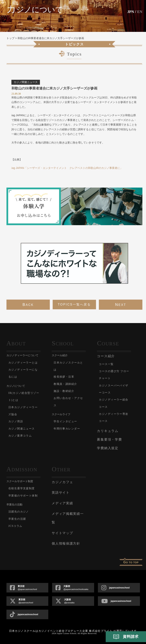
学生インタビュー (68, 421)
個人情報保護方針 (66, 544)
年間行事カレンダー (70, 428)
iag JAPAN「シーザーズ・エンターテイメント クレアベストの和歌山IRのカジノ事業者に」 (67, 168)
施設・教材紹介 (66, 391)
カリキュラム (108, 431)
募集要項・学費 (109, 440)
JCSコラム (17, 533)
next (121, 305)
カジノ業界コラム (23, 443)
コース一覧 (108, 364)
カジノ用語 (17, 428)
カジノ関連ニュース (24, 436)
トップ (10, 38)
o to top (131, 562)
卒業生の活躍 (19, 526)
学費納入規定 (108, 448)
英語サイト (61, 493)
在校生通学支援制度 (24, 488)
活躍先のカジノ (21, 519)
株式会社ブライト (101, 631)
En (139, 12)
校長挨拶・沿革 (66, 377)
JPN (130, 12)
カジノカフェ (62, 482)
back (28, 305)
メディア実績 (62, 503)
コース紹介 (106, 356)
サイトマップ (62, 533)
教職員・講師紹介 (68, 384)
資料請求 (126, 637)
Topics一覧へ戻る (74, 304)
